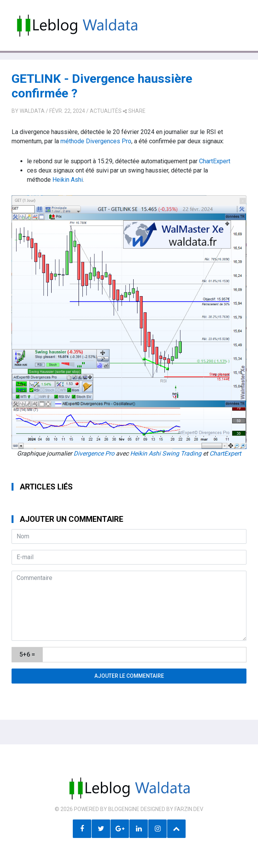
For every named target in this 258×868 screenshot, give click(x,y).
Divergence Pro (94, 453)
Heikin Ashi (68, 180)
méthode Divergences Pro (95, 141)
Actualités (106, 111)
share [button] (134, 111)
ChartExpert (215, 161)
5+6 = (27, 654)
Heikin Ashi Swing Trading (166, 453)
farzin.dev (189, 809)
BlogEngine (124, 809)
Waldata (32, 111)
